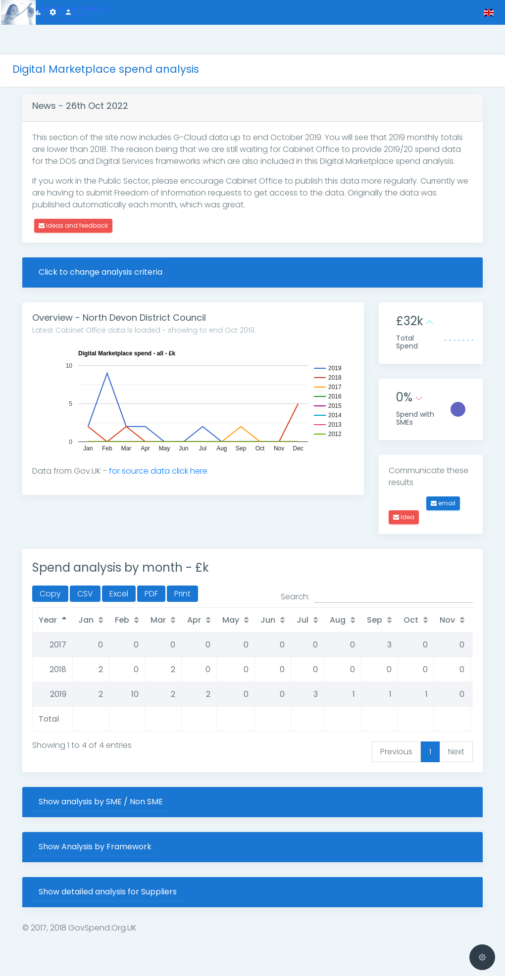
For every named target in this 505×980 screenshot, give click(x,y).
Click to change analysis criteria (130, 269)
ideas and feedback (103, 222)
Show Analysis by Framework (125, 851)
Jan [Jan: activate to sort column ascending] (116, 624)
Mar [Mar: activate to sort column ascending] (188, 624)
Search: (377, 601)
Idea (411, 521)
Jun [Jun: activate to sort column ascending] (298, 624)
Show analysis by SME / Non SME (130, 806)
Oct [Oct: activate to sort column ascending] (441, 624)
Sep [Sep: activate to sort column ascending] (404, 624)
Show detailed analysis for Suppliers (137, 896)
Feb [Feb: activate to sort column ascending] (152, 624)
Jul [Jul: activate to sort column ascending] (332, 624)
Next (456, 756)
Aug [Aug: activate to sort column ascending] (367, 624)
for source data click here (188, 468)
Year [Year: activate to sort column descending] (77, 624)
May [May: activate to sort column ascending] (260, 624)
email (451, 507)
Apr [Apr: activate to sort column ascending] (224, 624)
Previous (396, 756)
